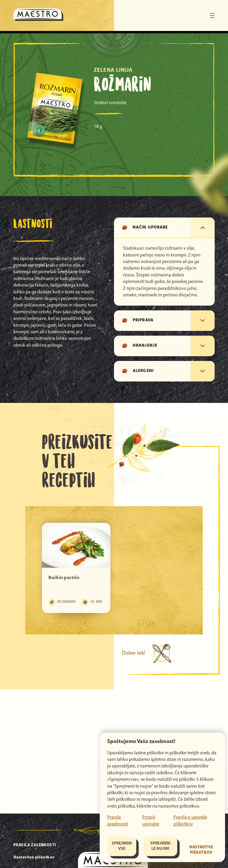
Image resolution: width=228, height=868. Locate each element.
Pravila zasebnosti (118, 821)
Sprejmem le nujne (160, 846)
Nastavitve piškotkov (201, 850)
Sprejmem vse (122, 846)
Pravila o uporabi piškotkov (190, 821)
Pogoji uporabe (151, 821)
